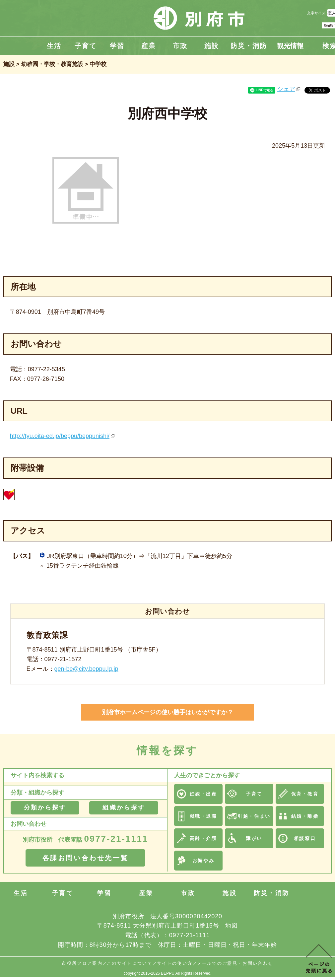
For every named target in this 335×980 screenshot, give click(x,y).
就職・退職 (203, 816)
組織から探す (124, 807)
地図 (232, 926)
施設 (212, 46)
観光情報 (290, 46)
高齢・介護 (203, 838)
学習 (117, 46)
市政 (180, 46)
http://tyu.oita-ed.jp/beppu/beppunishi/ (60, 436)
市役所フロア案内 (82, 963)
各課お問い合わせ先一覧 (86, 858)
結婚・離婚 (305, 816)
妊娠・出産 (203, 794)
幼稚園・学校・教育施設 (52, 64)
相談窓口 (305, 838)
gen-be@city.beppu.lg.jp (86, 669)
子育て (86, 46)
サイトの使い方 (175, 963)
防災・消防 (249, 46)
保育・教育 (305, 794)
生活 (54, 46)
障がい (254, 838)
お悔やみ (203, 861)
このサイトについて (130, 963)
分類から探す (45, 807)
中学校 (98, 64)
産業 (149, 46)
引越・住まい (254, 816)
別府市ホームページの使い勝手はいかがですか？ (167, 712)
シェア (286, 89)
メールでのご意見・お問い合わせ (235, 963)
